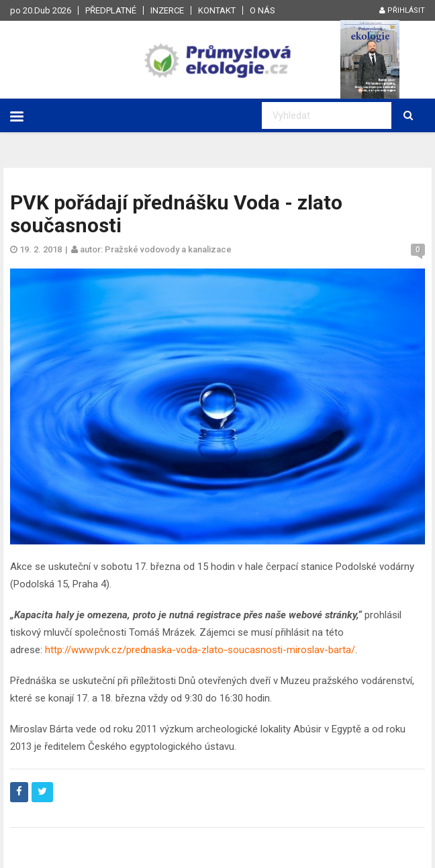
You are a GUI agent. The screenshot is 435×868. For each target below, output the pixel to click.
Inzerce (167, 10)
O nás (262, 10)
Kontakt (217, 10)
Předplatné (111, 10)
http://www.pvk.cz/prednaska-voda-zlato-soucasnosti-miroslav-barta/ (200, 650)
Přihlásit (402, 10)
